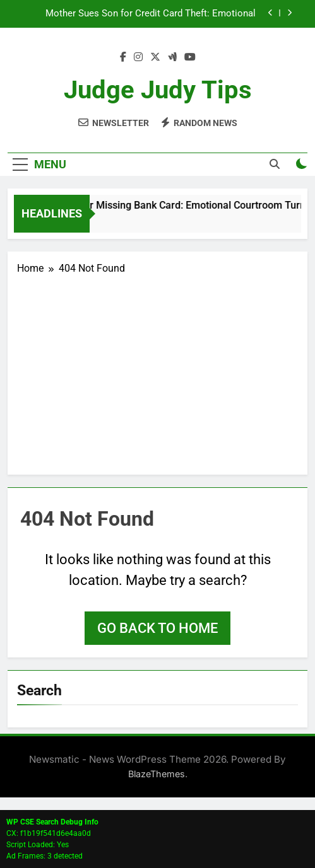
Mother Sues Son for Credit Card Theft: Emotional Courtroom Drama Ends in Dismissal (151, 14)
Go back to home (157, 628)
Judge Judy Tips (158, 90)
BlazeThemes (157, 774)
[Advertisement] (157, 371)
